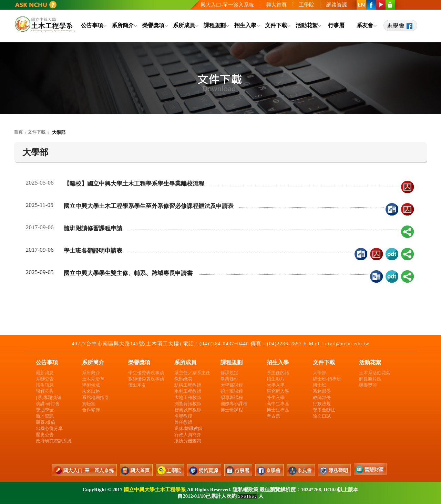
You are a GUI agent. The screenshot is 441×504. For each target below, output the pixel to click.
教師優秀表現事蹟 (146, 379)
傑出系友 (137, 385)
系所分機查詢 (188, 441)
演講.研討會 (48, 404)
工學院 (306, 5)
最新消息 (45, 373)
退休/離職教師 (188, 428)
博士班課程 (232, 410)
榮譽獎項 (153, 25)
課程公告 (45, 391)
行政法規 (322, 404)
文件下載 (276, 25)
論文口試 (322, 416)
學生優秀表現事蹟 (146, 373)
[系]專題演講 (49, 397)
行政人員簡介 (188, 435)
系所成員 (184, 25)
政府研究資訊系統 (54, 441)
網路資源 (337, 5)
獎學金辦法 (324, 410)
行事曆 (336, 25)
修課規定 (229, 373)
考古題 (273, 416)
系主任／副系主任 (192, 373)
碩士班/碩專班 (327, 379)
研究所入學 (278, 391)
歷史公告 (45, 435)
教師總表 (183, 379)
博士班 (320, 385)
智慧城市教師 (188, 410)
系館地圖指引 (95, 397)
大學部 (320, 373)
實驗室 (89, 404)
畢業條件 (229, 379)
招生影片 (276, 379)
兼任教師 (183, 422)
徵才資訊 (45, 416)
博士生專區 (278, 410)
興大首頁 (276, 5)
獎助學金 (45, 410)
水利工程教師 (188, 391)
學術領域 (91, 385)
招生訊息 (45, 385)
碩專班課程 (232, 397)
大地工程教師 (188, 397)
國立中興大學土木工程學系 (155, 490)
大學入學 (276, 385)
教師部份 (322, 397)
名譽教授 (183, 416)
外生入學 (276, 397)
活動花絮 (307, 25)
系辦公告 (45, 379)
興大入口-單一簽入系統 (227, 5)
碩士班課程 (232, 391)
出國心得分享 (49, 428)
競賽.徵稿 (45, 422)
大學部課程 (232, 385)
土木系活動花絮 (375, 373)
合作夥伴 (91, 410)
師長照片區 (370, 379)
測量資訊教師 (188, 404)
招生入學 (245, 25)
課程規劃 (215, 25)
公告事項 (92, 25)
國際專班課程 (234, 404)
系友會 (365, 25)
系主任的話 (278, 373)
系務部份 (322, 391)
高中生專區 (278, 404)
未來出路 (91, 391)
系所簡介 (123, 25)
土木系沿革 (93, 379)
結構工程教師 (188, 385)
